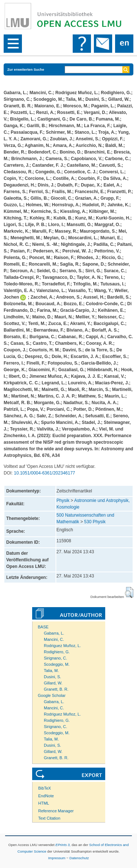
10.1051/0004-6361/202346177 (45, 473)
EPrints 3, (63, 845)
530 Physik (95, 522)
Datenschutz (79, 858)
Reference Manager (56, 811)
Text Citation (50, 818)
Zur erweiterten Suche (26, 69)
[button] (129, 592)
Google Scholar (52, 695)
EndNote (46, 796)
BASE (43, 627)
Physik (63, 501)
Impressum (57, 858)
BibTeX (45, 788)
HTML (44, 803)
